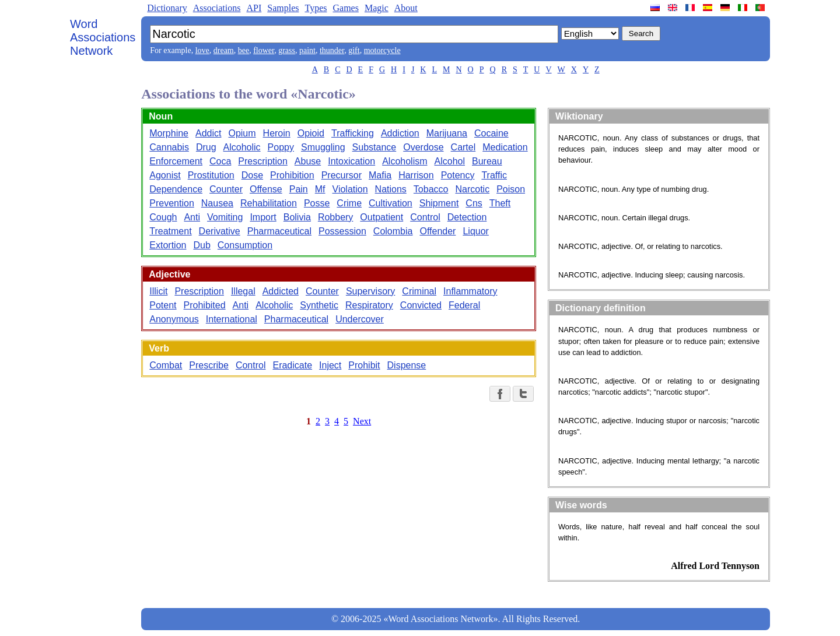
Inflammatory (470, 291)
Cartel (463, 147)
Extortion (168, 245)
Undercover (360, 319)
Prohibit (364, 365)
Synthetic (319, 305)
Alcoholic (242, 147)
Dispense (407, 365)
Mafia (380, 175)
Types (316, 8)
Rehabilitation (269, 203)
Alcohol (450, 161)
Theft (500, 203)
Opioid (311, 133)
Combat (166, 365)
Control (425, 217)
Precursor (342, 175)
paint (307, 50)
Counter (226, 189)
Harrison (416, 175)
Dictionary (167, 8)
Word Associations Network (103, 37)
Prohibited (205, 305)
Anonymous (174, 319)
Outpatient (381, 217)
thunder (332, 50)
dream (224, 50)
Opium (242, 133)
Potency (458, 175)
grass (287, 50)
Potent (163, 305)
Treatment (170, 231)
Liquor (475, 231)
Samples (283, 8)
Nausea (217, 203)
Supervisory (370, 291)
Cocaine (491, 133)
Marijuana (447, 133)
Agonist (165, 175)
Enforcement (176, 161)
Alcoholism (405, 161)
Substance (374, 147)
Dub (202, 245)
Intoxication (351, 161)
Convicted (421, 305)
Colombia (393, 231)
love (202, 50)
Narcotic (472, 189)
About (406, 8)
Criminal (419, 291)
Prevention (172, 203)
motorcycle (382, 50)
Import (263, 217)
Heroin (277, 133)
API (254, 8)
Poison (511, 189)
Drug (206, 147)
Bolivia (297, 217)
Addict (208, 133)
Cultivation (391, 203)
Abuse (308, 161)
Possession (342, 231)
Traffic (494, 175)
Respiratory (369, 305)
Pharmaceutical (279, 231)
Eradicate (292, 365)
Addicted (281, 291)
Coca (220, 161)
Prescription (262, 161)
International (232, 319)
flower (264, 50)
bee (244, 50)
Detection (467, 217)
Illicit (158, 291)
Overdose (423, 147)
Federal (464, 305)
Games (345, 8)
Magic (377, 8)
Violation (350, 189)
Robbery (335, 217)
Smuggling (323, 147)
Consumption (245, 245)
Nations (391, 189)
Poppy (281, 147)
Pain (299, 189)
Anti (192, 217)
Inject (330, 365)
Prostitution (211, 175)
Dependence (176, 189)
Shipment (439, 203)
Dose (252, 175)
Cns (474, 203)
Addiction (400, 133)
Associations (217, 8)
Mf (320, 189)
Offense (266, 189)
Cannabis (169, 147)
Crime (349, 203)
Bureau (487, 161)
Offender (437, 231)
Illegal (243, 291)
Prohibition (292, 175)
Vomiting (225, 217)
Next (362, 421)
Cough (163, 217)
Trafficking (353, 133)
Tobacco (431, 189)
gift (354, 50)
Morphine (169, 133)
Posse (317, 203)
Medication (505, 147)
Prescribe (209, 365)
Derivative (220, 231)
